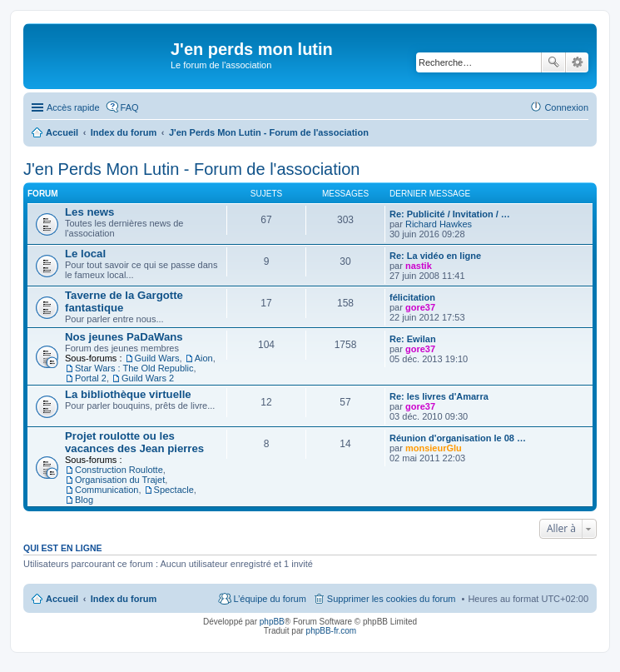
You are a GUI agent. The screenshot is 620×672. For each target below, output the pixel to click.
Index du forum (124, 599)
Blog (84, 500)
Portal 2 (91, 378)
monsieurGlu (434, 448)
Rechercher (553, 62)
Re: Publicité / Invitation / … (450, 214)
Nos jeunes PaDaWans (124, 337)
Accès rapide (73, 107)
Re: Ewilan (413, 339)
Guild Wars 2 (148, 378)
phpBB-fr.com (332, 631)
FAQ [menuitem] (130, 107)
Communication (107, 490)
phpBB (272, 622)
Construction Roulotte (119, 470)
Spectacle (174, 490)
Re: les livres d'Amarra (439, 396)
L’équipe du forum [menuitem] (269, 599)
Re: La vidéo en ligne (435, 256)
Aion (204, 358)
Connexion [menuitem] (566, 107)
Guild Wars (157, 358)
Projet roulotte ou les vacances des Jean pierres (134, 442)
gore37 (420, 307)
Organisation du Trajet (120, 480)
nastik (419, 266)
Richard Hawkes (439, 224)
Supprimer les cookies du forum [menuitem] (392, 599)
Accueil (62, 599)
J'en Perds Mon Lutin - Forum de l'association (192, 169)
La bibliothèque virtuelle (128, 394)
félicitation (412, 297)
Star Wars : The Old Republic (134, 368)
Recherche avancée (577, 62)
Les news (89, 212)
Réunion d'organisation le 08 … (458, 438)
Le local (85, 254)
